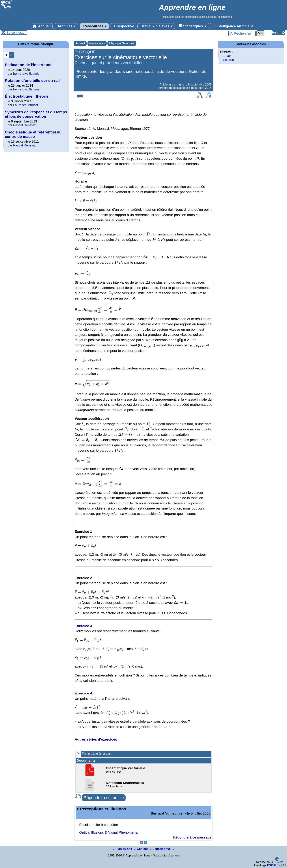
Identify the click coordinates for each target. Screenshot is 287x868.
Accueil (42, 26)
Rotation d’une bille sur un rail (32, 80)
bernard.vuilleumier (27, 74)
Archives (66, 26)
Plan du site (123, 849)
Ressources (94, 26)
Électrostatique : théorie (27, 96)
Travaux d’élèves (156, 26)
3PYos (227, 56)
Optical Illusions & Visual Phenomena (108, 832)
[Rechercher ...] (242, 34)
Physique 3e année (122, 43)
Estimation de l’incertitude (29, 65)
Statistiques (193, 26)
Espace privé (161, 849)
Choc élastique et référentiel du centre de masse (33, 134)
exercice (228, 60)
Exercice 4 (83, 693)
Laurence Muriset (26, 105)
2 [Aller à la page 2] (11, 55)
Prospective (123, 26)
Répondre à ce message (192, 837)
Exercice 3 (83, 626)
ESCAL (272, 865)
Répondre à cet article (104, 798)
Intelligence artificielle (233, 26)
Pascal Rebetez (24, 125)
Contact (141, 849)
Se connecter (16, 33)
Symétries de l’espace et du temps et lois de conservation (36, 114)
